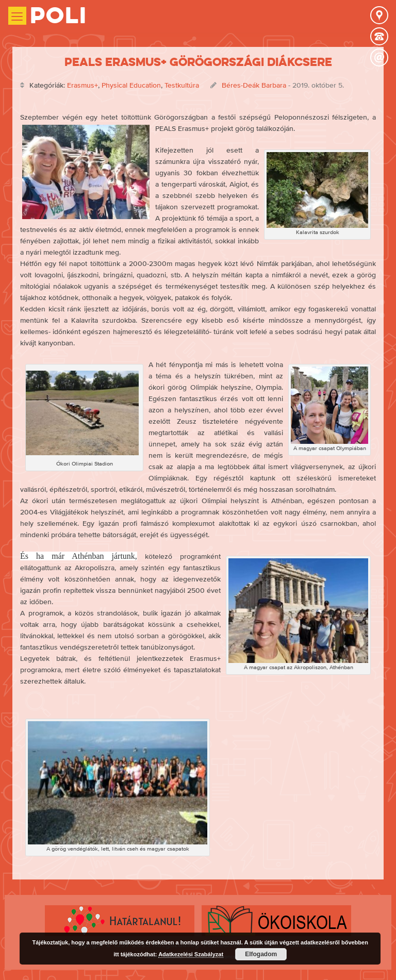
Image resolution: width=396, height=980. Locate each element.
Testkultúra (182, 85)
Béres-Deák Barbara (254, 85)
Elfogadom (261, 954)
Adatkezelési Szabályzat (191, 954)
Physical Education (131, 85)
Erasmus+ (82, 85)
